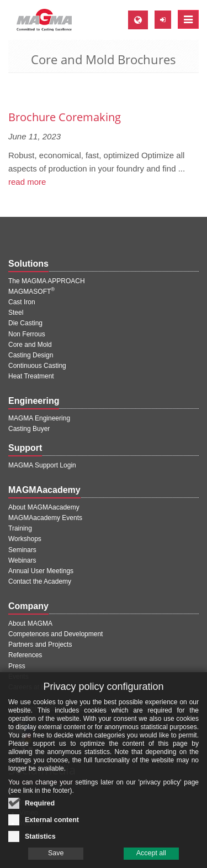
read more (27, 182)
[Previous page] (10, 88)
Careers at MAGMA (37, 687)
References (25, 655)
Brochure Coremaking (65, 117)
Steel (16, 313)
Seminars (22, 550)
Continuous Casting (37, 366)
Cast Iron (22, 302)
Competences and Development (55, 634)
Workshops (25, 539)
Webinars (22, 560)
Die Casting (25, 323)
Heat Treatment (31, 376)
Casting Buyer (29, 429)
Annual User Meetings (41, 571)
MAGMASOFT (31, 292)
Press (17, 666)
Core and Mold (30, 345)
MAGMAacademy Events (45, 518)
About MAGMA (30, 623)
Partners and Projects (40, 644)
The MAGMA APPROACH (47, 281)
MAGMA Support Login (42, 465)
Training (20, 528)
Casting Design (31, 355)
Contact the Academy (40, 581)
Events (18, 677)
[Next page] (197, 88)
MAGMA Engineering (39, 418)
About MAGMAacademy (44, 507)
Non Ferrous (27, 334)
